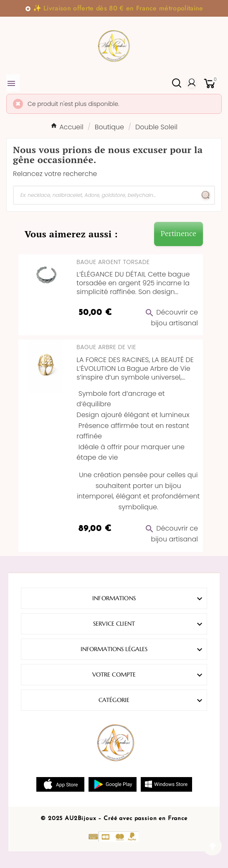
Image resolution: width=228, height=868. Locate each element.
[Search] (206, 195)
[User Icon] (192, 83)
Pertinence (179, 234)
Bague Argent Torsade (113, 262)
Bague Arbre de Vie (106, 347)
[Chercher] (106, 195)
